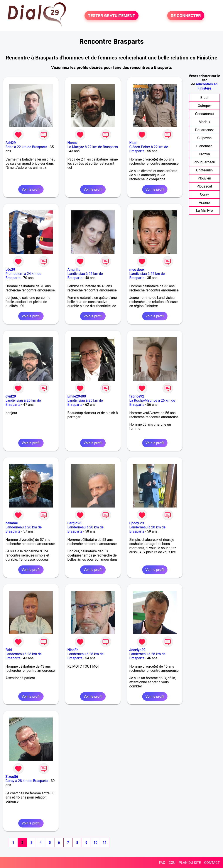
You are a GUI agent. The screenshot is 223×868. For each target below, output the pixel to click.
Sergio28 (74, 523)
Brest (204, 98)
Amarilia (74, 270)
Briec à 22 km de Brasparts (26, 147)
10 (95, 843)
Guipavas (204, 138)
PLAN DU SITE (190, 863)
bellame (12, 523)
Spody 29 (137, 523)
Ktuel (133, 143)
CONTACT (212, 863)
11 (105, 843)
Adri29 (11, 143)
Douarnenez (204, 130)
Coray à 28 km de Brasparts (27, 781)
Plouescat (204, 186)
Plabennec (204, 146)
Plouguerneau (204, 162)
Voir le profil (31, 189)
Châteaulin (204, 170)
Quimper (204, 106)
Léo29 (10, 270)
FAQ (162, 863)
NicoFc (73, 650)
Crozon (204, 154)
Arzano (204, 202)
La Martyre (204, 211)
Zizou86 (12, 777)
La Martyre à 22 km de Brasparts (93, 147)
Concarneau (204, 114)
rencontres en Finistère (207, 86)
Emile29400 (77, 396)
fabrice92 (137, 396)
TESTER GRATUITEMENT (112, 16)
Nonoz (72, 143)
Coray (204, 194)
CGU (172, 863)
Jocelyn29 (137, 650)
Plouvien (204, 178)
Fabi (9, 650)
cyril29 (11, 396)
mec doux (137, 270)
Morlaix (204, 122)
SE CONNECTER (186, 16)
